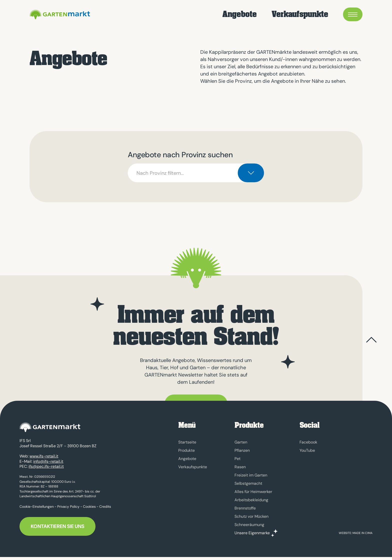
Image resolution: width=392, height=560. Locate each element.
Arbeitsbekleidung (251, 500)
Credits (105, 509)
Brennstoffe (245, 508)
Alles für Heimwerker (253, 492)
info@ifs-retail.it (48, 464)
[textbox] (196, 173)
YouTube (307, 450)
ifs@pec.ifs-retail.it (46, 469)
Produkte (186, 450)
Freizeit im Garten (251, 475)
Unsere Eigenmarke (252, 533)
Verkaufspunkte (300, 15)
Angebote (239, 15)
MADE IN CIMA (362, 536)
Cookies (89, 509)
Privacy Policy (68, 509)
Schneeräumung (249, 525)
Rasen (240, 467)
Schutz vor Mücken (251, 516)
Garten (241, 442)
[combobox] (196, 173)
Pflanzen (242, 450)
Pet (237, 459)
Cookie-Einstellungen (37, 509)
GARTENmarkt (73, 15)
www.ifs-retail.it (44, 459)
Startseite (187, 442)
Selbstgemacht (248, 483)
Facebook (308, 442)
